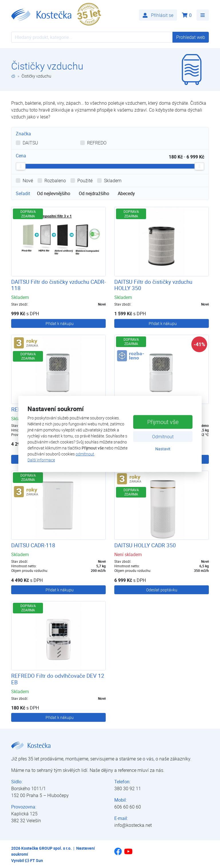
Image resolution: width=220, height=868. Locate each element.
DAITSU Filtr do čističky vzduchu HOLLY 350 (153, 285)
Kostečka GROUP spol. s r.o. (46, 848)
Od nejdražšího (94, 193)
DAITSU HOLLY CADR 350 (145, 545)
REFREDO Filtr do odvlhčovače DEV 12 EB (58, 679)
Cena (21, 156)
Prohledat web (191, 37)
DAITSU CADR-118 (33, 545)
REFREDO (97, 143)
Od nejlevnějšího (54, 193)
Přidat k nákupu (60, 323)
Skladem (113, 181)
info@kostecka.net (133, 825)
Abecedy (126, 193)
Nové (28, 181)
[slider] (21, 166)
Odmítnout (163, 436)
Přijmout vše (163, 422)
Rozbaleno (55, 181)
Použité (85, 181)
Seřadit (23, 193)
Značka (23, 134)
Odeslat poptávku (162, 590)
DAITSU (30, 143)
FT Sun (34, 860)
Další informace (41, 460)
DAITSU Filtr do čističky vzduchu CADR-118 (58, 285)
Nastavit (163, 448)
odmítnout (85, 454)
